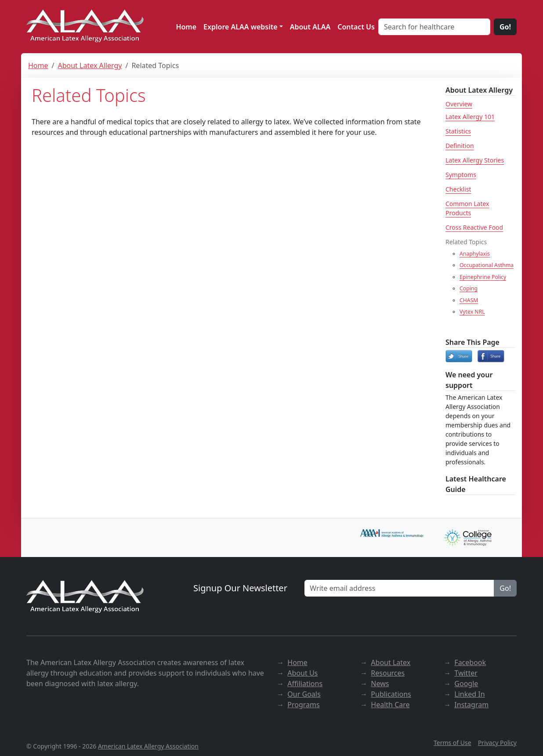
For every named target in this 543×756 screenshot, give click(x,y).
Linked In (469, 694)
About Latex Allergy (90, 65)
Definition (460, 146)
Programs (303, 705)
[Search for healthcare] (434, 27)
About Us (302, 673)
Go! (505, 27)
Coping (469, 288)
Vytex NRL (472, 312)
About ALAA (310, 27)
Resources (388, 673)
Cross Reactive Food (474, 227)
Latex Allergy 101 (470, 117)
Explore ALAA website (241, 27)
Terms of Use (452, 743)
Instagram (471, 705)
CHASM (469, 300)
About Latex (391, 662)
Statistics (458, 131)
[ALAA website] (86, 27)
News (380, 684)
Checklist (458, 189)
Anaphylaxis (475, 254)
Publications (391, 694)
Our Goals (304, 694)
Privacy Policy (497, 743)
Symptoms (461, 175)
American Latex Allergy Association (148, 746)
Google (466, 684)
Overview (459, 104)
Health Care (390, 705)
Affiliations (305, 684)
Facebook (470, 662)
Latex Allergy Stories (475, 160)
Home (186, 27)
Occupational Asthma (487, 265)
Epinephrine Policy (483, 277)
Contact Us (356, 27)
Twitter (466, 673)
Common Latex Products (467, 208)
